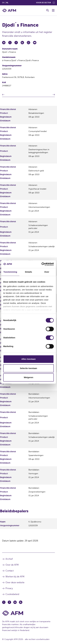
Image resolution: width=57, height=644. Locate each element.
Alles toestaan (28, 359)
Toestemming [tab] (10, 272)
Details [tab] (28, 272)
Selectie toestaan (29, 368)
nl (7, 3)
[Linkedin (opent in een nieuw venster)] (15, 602)
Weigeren (28, 377)
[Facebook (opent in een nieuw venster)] (9, 602)
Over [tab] (47, 272)
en (3, 3)
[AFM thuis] (9, 10)
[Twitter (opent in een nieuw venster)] (4, 602)
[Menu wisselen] (53, 10)
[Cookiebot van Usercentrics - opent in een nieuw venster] (41, 264)
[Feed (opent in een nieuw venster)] (21, 602)
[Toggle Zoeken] (48, 10)
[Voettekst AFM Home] (28, 613)
